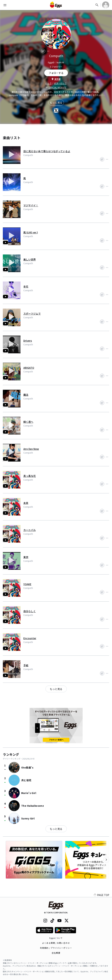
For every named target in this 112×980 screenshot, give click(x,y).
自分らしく (30, 611)
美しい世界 (30, 259)
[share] (43, 51)
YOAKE (27, 584)
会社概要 (56, 953)
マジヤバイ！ (31, 205)
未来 (26, 503)
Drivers (28, 341)
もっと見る (56, 103)
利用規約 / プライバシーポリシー (56, 948)
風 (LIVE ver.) (31, 232)
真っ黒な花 (30, 476)
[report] (48, 51)
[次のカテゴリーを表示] (106, 860)
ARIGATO (29, 368)
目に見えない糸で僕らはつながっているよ (47, 151)
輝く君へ (28, 422)
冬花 (26, 286)
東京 (26, 557)
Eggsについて (56, 938)
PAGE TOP (101, 895)
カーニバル (30, 530)
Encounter (30, 638)
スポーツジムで (32, 314)
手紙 (26, 665)
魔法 (26, 395)
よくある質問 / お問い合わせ (56, 943)
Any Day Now (31, 449)
